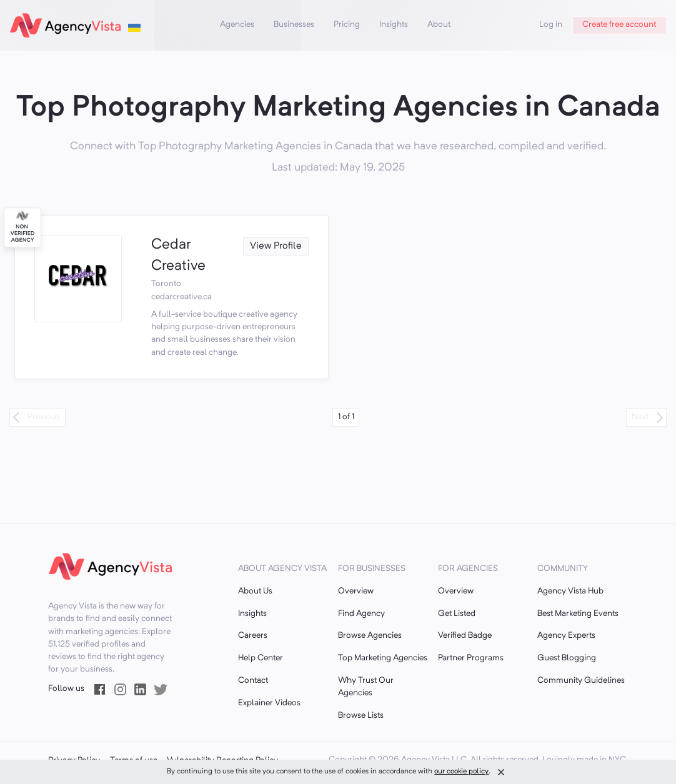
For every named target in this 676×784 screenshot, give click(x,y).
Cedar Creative (178, 256)
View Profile (276, 246)
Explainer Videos (269, 703)
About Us (255, 591)
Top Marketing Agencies (383, 658)
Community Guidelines (581, 681)
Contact (253, 681)
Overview (356, 591)
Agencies (237, 25)
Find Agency (361, 614)
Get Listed (457, 614)
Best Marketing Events (578, 614)
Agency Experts (566, 636)
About (439, 25)
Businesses (294, 25)
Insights (394, 25)
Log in (551, 25)
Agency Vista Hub (570, 591)
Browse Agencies (370, 636)
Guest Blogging (567, 658)
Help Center (261, 658)
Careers (253, 636)
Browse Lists (361, 716)
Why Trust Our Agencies (366, 687)
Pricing (347, 25)
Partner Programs (471, 658)
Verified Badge (465, 636)
